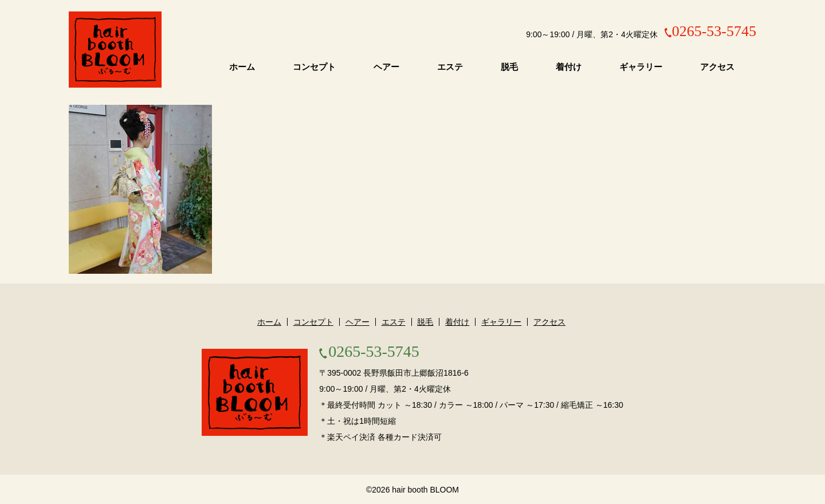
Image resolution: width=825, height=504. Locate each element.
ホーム (242, 67)
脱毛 (509, 67)
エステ (450, 67)
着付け (569, 67)
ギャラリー (641, 67)
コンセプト (314, 67)
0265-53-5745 (714, 31)
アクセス (717, 67)
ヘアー (386, 67)
